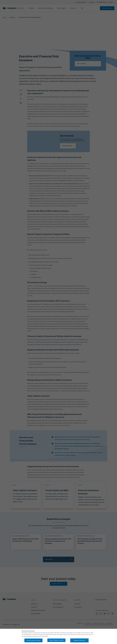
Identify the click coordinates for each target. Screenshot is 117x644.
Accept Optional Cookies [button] (33, 640)
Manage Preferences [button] (79, 640)
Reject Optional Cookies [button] (56, 640)
